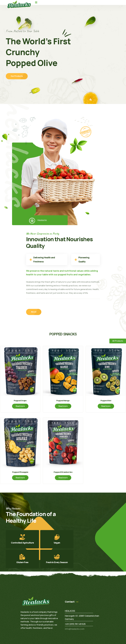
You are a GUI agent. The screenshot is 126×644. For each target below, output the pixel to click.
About (34, 312)
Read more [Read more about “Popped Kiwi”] (106, 406)
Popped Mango (63, 400)
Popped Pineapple (20, 472)
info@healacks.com (75, 628)
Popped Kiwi (106, 400)
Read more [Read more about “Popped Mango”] (63, 406)
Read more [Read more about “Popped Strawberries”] (63, 477)
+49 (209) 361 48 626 (75, 623)
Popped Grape (20, 400)
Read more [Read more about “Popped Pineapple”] (20, 477)
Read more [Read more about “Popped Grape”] (20, 406)
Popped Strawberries (63, 472)
